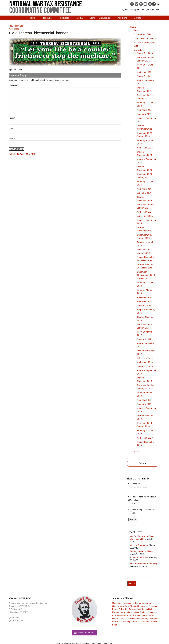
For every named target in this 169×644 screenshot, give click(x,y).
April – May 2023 (145, 148)
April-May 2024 (144, 189)
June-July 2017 (144, 339)
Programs (48, 18)
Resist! (33, 18)
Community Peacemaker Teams (127, 603)
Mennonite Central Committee (126, 612)
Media (81, 18)
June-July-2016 (144, 306)
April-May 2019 (144, 400)
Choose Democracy (139, 606)
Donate (138, 18)
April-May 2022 (144, 110)
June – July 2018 (145, 366)
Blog (136, 30)
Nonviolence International (136, 619)
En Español (106, 18)
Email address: (143, 486)
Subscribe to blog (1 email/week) (141, 510)
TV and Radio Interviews (145, 39)
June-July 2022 (144, 114)
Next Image (14, 29)
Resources (66, 18)
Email (12, 128)
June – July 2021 (145, 76)
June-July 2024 (144, 193)
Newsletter (138, 50)
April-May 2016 (144, 302)
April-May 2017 (144, 297)
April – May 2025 (145, 212)
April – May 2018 (145, 362)
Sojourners (153, 619)
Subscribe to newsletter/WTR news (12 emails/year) (142, 498)
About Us (124, 18)
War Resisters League (122, 622)
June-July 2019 (144, 404)
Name (12, 118)
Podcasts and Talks (142, 34)
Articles (137, 451)
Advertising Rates (145, 358)
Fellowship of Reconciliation (142, 609)
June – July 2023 (145, 53)
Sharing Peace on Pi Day (141, 551)
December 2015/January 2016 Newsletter (146, 275)
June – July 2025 (145, 216)
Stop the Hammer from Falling (144, 564)
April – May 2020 (145, 438)
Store (92, 18)
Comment (13, 85)
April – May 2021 (145, 72)
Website (12, 139)
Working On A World (139, 545)
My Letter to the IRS (139, 557)
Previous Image (16, 26)
